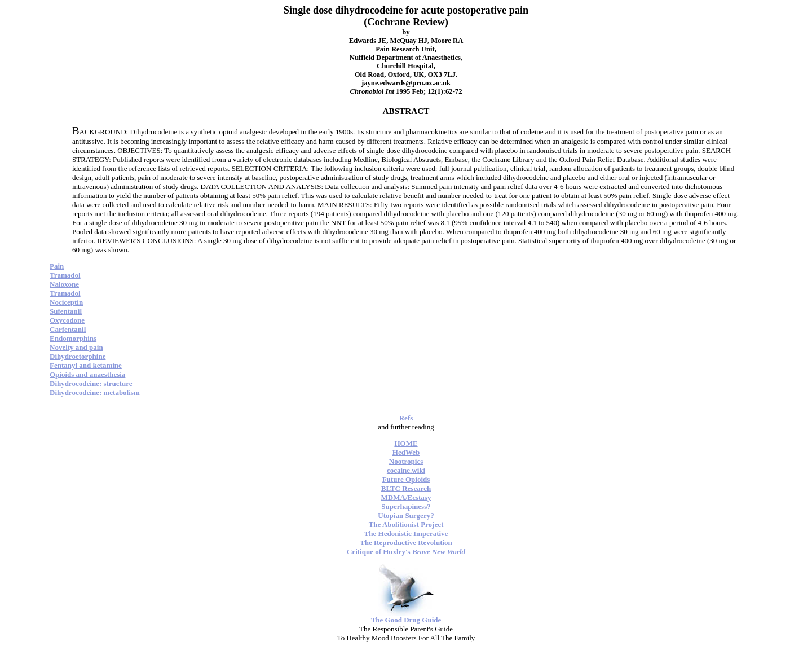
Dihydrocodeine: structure (91, 383)
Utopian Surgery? (406, 515)
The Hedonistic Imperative (406, 533)
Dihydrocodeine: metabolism (95, 392)
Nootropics (406, 461)
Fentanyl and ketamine (86, 365)
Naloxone (64, 284)
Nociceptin (66, 302)
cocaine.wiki (406, 470)
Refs (406, 418)
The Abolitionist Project (406, 524)
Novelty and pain (76, 347)
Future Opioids (406, 479)
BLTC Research (406, 488)
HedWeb (406, 452)
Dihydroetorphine (78, 356)
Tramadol (65, 275)
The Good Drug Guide (406, 620)
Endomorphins (73, 338)
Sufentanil (66, 311)
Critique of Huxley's (406, 552)
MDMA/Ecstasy (406, 497)
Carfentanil (68, 329)
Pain (57, 266)
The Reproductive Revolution (406, 543)
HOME (406, 443)
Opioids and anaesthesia (87, 374)
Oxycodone (67, 320)
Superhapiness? (406, 506)
